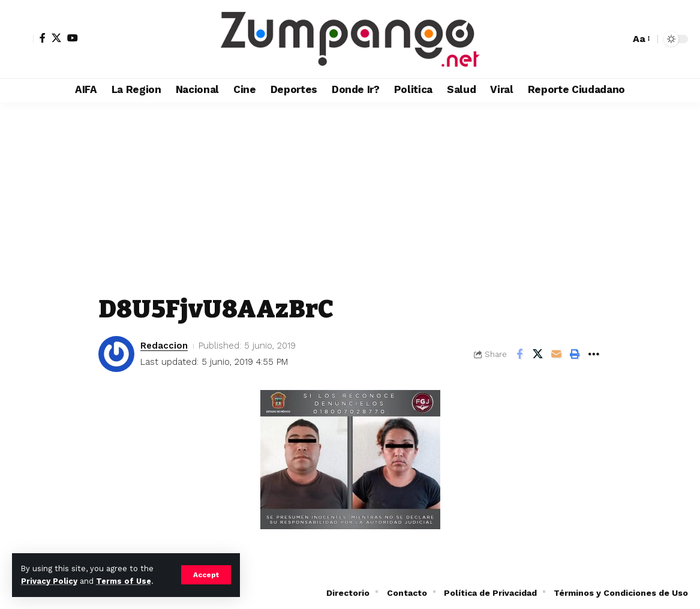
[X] (56, 38)
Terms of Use (124, 581)
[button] (206, 575)
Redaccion (164, 346)
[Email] (557, 354)
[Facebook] (43, 38)
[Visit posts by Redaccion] (116, 354)
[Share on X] (538, 354)
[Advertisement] (350, 192)
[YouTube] (73, 38)
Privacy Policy (49, 581)
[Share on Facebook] (519, 354)
